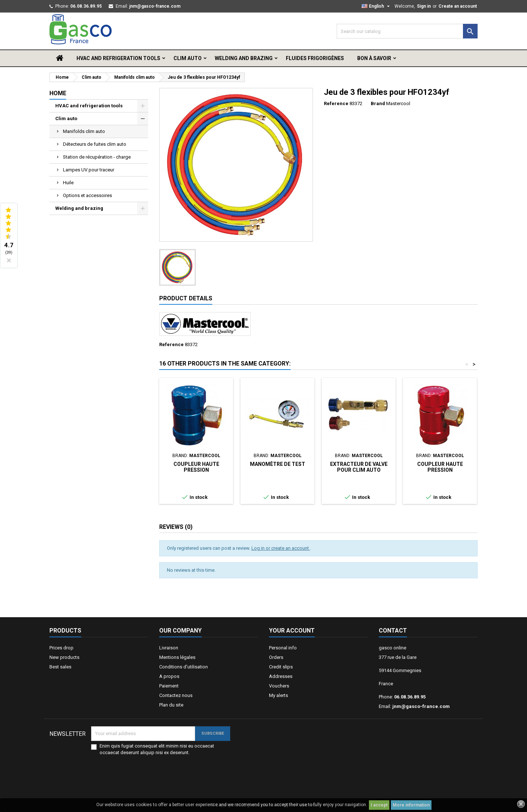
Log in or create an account (281, 548)
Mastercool (398, 103)
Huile (68, 183)
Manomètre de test (278, 464)
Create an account (458, 6)
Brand (378, 103)
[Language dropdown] (377, 6)
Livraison (169, 648)
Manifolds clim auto (84, 131)
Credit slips (281, 667)
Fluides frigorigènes (315, 58)
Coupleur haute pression (196, 467)
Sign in (424, 6)
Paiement (169, 686)
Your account (292, 631)
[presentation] (184, 770)
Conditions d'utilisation (184, 667)
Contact (393, 631)
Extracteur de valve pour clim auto (359, 467)
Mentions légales (177, 657)
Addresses (281, 676)
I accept (379, 805)
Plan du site (171, 705)
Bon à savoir (374, 58)
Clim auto (188, 58)
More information (411, 805)
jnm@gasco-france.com (155, 6)
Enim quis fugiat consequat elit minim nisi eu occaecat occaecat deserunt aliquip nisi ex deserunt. (157, 749)
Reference (336, 103)
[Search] (407, 31)
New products (64, 657)
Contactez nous (176, 695)
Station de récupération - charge (97, 157)
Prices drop (61, 648)
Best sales (60, 667)
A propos (169, 676)
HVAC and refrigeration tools (118, 58)
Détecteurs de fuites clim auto (95, 144)
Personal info (283, 648)
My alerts (279, 695)
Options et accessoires (87, 195)
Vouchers (279, 686)
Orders (276, 657)
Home (58, 93)
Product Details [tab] (186, 298)
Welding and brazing (244, 58)
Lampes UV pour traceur (89, 170)
